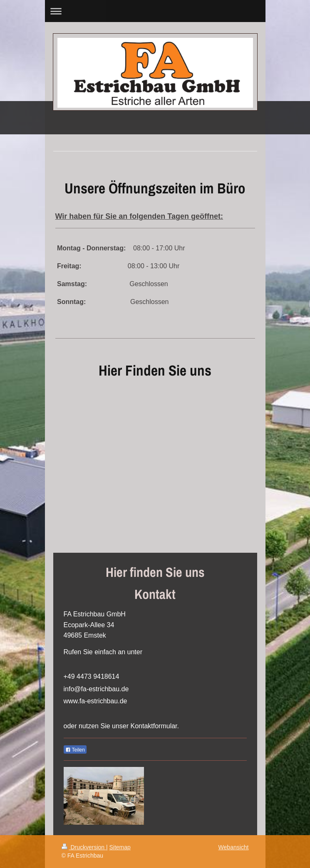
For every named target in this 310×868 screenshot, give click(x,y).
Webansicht (234, 847)
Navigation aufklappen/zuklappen (155, 11)
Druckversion (84, 847)
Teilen (75, 750)
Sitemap (120, 847)
